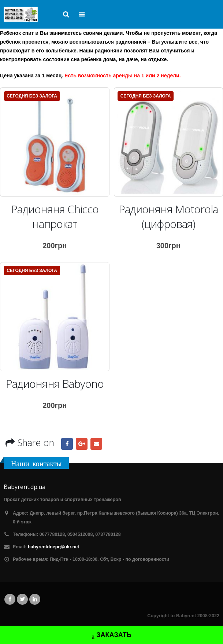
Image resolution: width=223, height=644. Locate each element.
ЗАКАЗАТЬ (111, 636)
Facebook (67, 444)
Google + (82, 444)
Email (96, 444)
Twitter (22, 599)
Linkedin (35, 599)
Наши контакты (36, 463)
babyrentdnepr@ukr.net (54, 547)
